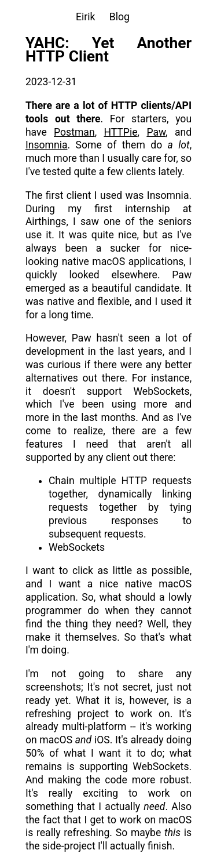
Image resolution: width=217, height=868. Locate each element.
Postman (74, 132)
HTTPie (120, 132)
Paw (156, 132)
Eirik (85, 17)
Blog (119, 17)
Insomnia (47, 145)
